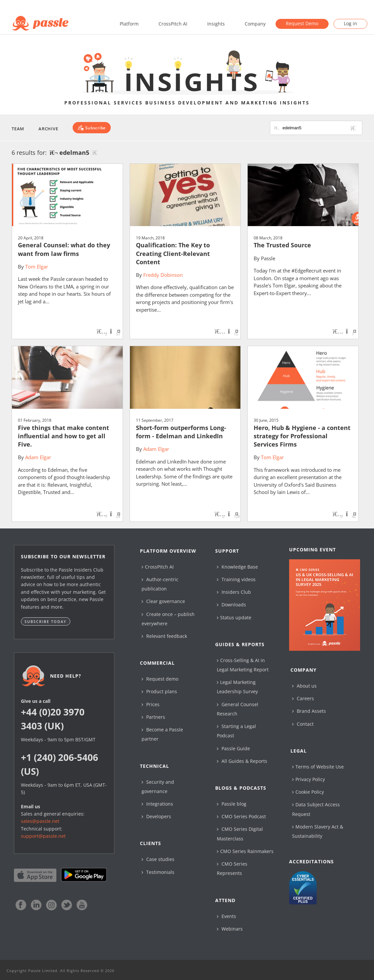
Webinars (230, 929)
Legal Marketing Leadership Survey (237, 687)
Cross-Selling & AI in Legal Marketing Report (243, 665)
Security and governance (158, 787)
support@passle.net (43, 836)
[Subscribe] (92, 128)
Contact (303, 724)
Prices (151, 704)
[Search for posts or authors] (320, 128)
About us (304, 686)
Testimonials (158, 872)
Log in (350, 23)
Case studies (158, 859)
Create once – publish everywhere (168, 619)
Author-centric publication (160, 584)
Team (18, 129)
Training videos (236, 579)
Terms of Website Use (318, 767)
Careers (303, 698)
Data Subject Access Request (316, 809)
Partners (153, 717)
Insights (216, 24)
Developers (156, 816)
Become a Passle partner (162, 734)
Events (226, 916)
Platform (129, 24)
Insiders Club (234, 592)
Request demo (160, 679)
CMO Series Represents (232, 868)
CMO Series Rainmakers (245, 851)
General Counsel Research (238, 709)
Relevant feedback (164, 636)
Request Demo (302, 23)
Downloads (231, 605)
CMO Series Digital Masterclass (240, 834)
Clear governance (163, 601)
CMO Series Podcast (241, 816)
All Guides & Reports (242, 761)
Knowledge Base (237, 567)
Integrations (157, 804)
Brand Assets (309, 711)
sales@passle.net (40, 821)
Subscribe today (46, 621)
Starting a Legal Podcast (236, 731)
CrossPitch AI (173, 24)
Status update (234, 617)
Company (255, 24)
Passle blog (232, 804)
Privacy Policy (309, 779)
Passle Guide (233, 748)
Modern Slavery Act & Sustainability (318, 831)
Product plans (159, 691)
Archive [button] (48, 129)
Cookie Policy (308, 792)
